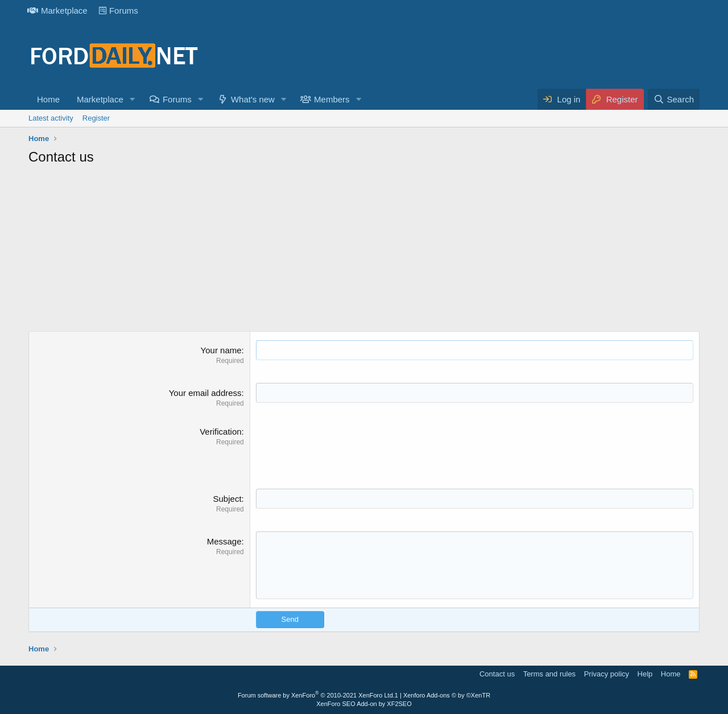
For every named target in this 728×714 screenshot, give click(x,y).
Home (48, 99)
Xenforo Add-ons (447, 695)
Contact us (497, 674)
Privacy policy (607, 674)
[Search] (674, 99)
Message (224, 541)
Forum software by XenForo (316, 695)
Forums (119, 11)
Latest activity (51, 118)
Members (332, 99)
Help (645, 674)
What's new (253, 99)
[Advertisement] (364, 251)
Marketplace (57, 11)
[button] (133, 99)
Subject (227, 499)
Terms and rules (549, 674)
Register (96, 118)
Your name (221, 350)
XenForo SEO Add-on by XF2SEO (364, 704)
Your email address (205, 393)
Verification (220, 432)
